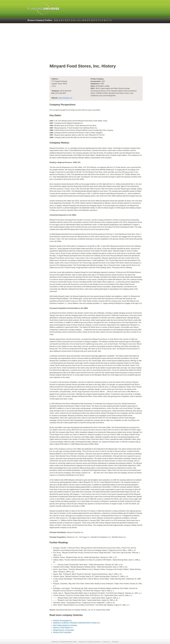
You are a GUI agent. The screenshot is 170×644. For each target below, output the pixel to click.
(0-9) (56, 20)
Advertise (115, 642)
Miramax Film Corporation (62, 632)
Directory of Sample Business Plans (64, 642)
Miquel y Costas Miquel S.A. (63, 628)
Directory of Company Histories (90, 642)
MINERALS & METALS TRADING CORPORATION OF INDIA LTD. (77, 623)
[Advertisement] (96, 45)
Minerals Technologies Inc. (63, 621)
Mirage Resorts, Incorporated (64, 630)
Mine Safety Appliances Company (65, 625)
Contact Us (106, 642)
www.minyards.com (65, 98)
